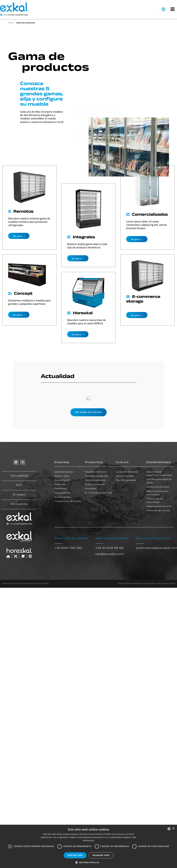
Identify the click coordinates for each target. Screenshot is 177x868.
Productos (94, 463)
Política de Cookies (166, 584)
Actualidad (19, 476)
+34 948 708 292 (68, 548)
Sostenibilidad (158, 463)
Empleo (19, 495)
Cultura (122, 463)
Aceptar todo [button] (75, 855)
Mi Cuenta (19, 504)
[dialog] (88, 846)
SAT (19, 486)
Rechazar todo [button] (101, 855)
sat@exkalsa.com (110, 554)
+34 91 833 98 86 (110, 548)
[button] (88, 862)
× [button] (173, 829)
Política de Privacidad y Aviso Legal (136, 584)
